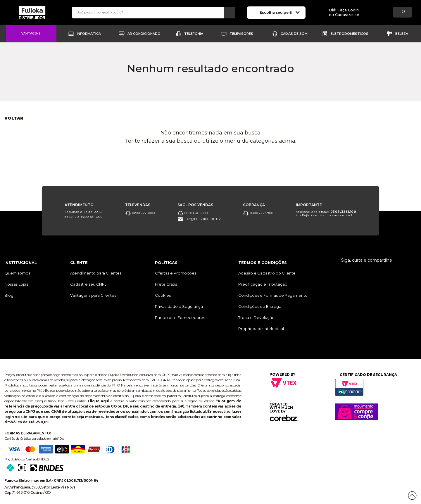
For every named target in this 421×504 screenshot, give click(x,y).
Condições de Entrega (260, 306)
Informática (89, 34)
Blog (9, 295)
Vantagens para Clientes (93, 295)
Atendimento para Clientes (96, 273)
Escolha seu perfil (280, 12)
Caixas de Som (294, 34)
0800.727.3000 (140, 213)
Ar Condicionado (144, 34)
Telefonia (194, 34)
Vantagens (31, 33)
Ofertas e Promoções (176, 273)
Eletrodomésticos (350, 34)
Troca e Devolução (256, 317)
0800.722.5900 (258, 213)
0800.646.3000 (193, 213)
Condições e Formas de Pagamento (273, 295)
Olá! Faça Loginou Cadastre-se (344, 12)
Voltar (14, 118)
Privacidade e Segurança (179, 306)
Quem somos (17, 273)
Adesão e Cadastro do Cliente (267, 273)
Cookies (163, 295)
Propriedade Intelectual (261, 329)
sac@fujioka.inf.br (199, 219)
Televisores (241, 34)
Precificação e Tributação (263, 284)
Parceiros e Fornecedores (180, 317)
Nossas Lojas (16, 284)
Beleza (402, 34)
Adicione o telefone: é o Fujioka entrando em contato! (326, 213)
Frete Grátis (166, 284)
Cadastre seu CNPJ (88, 284)
